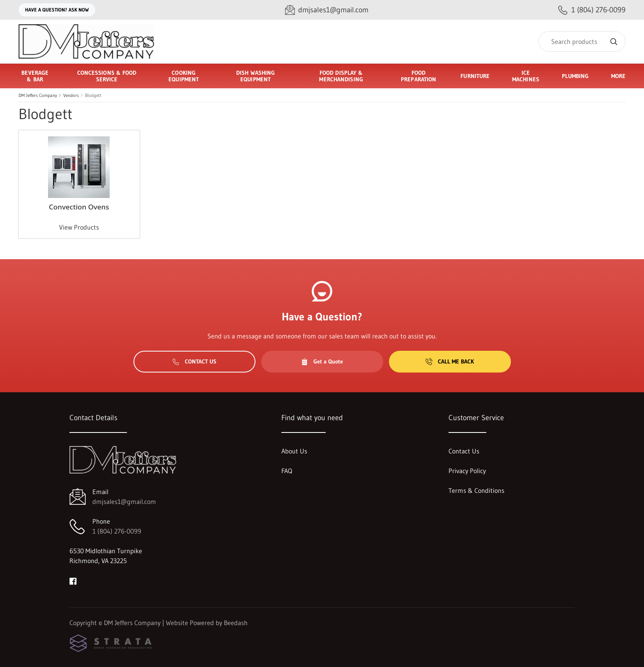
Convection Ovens (79, 207)
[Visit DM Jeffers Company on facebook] (73, 580)
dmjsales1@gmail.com (124, 501)
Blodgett (93, 95)
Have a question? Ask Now (57, 10)
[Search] (582, 41)
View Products (79, 227)
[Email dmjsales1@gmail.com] (327, 10)
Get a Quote (322, 361)
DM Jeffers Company (38, 95)
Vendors (71, 95)
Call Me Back (450, 361)
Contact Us (194, 361)
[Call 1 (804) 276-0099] (592, 10)
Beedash (236, 623)
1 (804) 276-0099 (117, 531)
